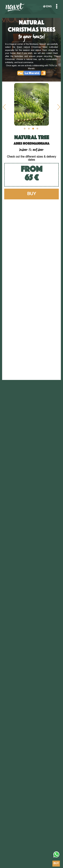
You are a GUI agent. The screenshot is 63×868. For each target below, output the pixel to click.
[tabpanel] (31, 104)
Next (59, 108)
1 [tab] (25, 129)
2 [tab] (29, 129)
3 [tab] (33, 129)
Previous (4, 108)
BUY (32, 194)
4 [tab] (37, 129)
